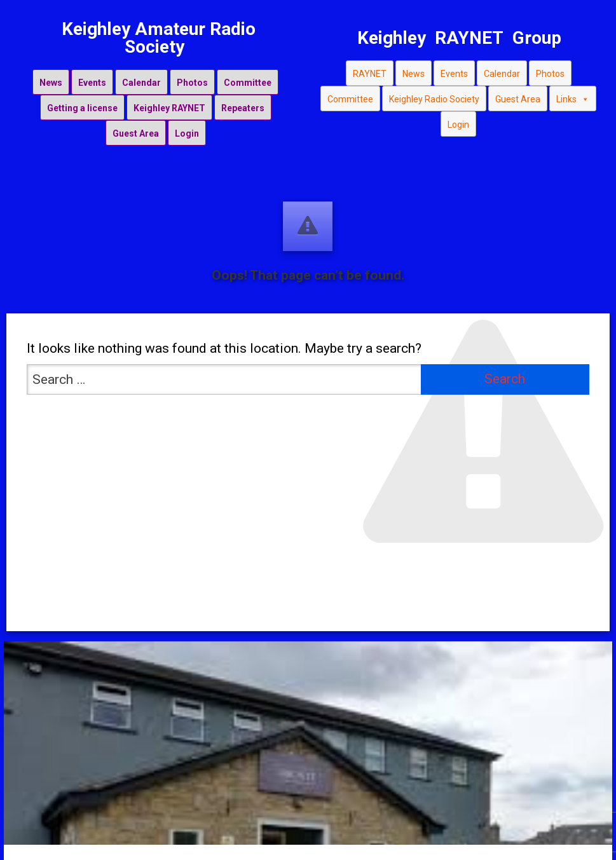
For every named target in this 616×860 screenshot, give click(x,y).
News (51, 83)
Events (92, 83)
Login (187, 133)
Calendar (141, 83)
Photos (192, 83)
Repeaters (243, 108)
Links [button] (573, 99)
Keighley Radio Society (434, 99)
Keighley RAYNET (169, 108)
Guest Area (136, 133)
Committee (248, 83)
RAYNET (370, 74)
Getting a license (82, 108)
